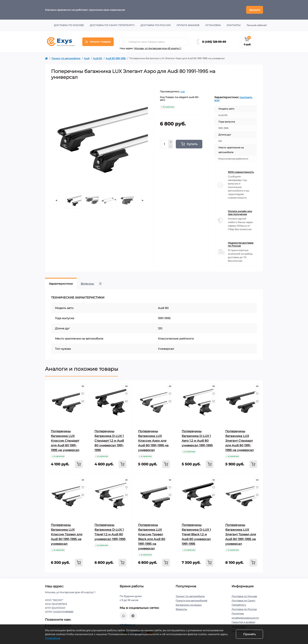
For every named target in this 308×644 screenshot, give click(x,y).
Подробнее (53, 638)
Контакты (234, 25)
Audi (87, 58)
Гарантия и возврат (243, 622)
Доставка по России (156, 25)
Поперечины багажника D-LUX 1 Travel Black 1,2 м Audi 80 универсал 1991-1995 (196, 534)
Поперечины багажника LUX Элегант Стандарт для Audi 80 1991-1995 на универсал (240, 441)
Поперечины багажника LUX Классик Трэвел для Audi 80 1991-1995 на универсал (67, 534)
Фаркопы (181, 609)
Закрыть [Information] (255, 10)
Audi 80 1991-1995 (116, 58)
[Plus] (171, 142)
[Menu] (98, 42)
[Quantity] (164, 144)
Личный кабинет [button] (257, 25)
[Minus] (171, 146)
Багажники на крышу (189, 605)
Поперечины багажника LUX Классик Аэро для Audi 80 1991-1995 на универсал (153, 441)
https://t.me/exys (133, 616)
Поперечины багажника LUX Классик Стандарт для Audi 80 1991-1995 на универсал (65, 441)
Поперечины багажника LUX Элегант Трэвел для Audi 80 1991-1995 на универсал (241, 534)
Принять (249, 634)
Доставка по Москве (69, 25)
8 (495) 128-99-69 (214, 42)
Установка (213, 25)
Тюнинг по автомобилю (66, 58)
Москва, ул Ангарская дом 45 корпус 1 (158, 48)
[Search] (124, 42)
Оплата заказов (188, 25)
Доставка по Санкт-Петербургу (112, 25)
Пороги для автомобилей (191, 601)
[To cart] (79, 464)
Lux (183, 91)
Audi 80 (98, 58)
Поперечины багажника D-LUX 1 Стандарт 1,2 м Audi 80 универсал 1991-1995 (109, 441)
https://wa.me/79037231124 (124, 616)
